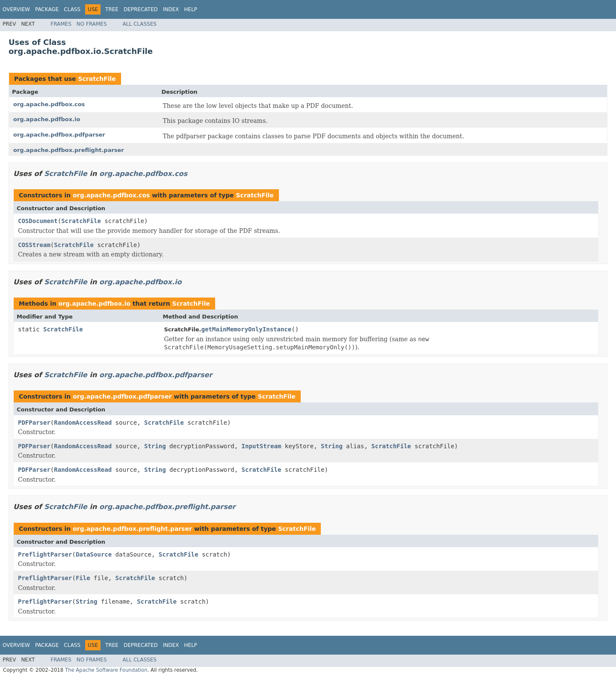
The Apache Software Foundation (106, 670)
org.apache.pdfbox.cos (49, 104)
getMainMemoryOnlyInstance (246, 329)
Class (72, 9)
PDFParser (34, 423)
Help (191, 9)
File (83, 578)
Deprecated (141, 9)
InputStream (262, 446)
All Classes (140, 24)
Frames (61, 24)
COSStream (34, 245)
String (155, 446)
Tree (112, 9)
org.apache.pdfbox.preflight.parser (69, 150)
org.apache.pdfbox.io (47, 119)
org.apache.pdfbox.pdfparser (59, 135)
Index (171, 9)
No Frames (92, 24)
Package (47, 9)
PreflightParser (45, 554)
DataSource (94, 554)
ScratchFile (97, 79)
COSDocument (38, 221)
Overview (16, 9)
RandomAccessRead (83, 423)
